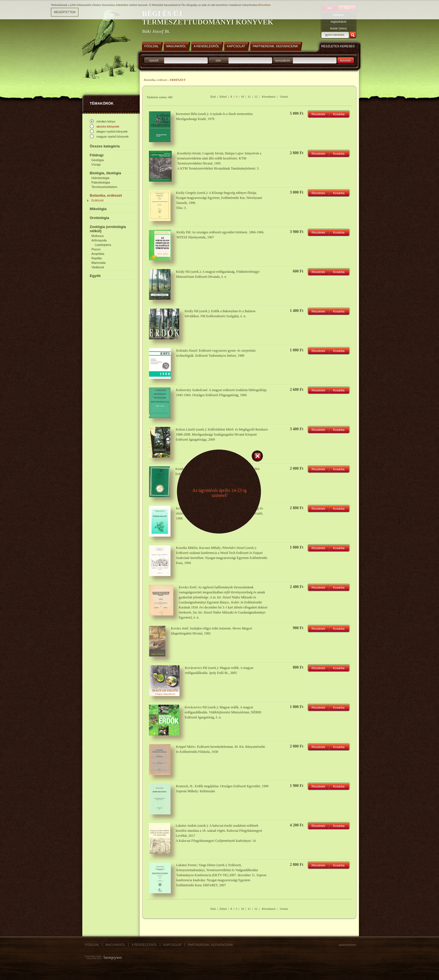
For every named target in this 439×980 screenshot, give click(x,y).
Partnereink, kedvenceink (211, 945)
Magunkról (115, 945)
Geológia (98, 160)
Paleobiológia (101, 182)
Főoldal (92, 945)
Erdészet (98, 200)
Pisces (96, 249)
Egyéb (95, 276)
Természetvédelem (104, 187)
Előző (223, 97)
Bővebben (264, 5)
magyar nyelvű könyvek (113, 137)
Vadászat (98, 267)
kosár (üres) (339, 28)
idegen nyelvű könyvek (112, 131)
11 (249, 97)
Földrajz (97, 155)
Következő (269, 97)
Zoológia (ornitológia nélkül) (108, 229)
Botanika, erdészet (106, 195)
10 (243, 97)
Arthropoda (99, 240)
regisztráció (338, 22)
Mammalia (99, 263)
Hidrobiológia (101, 178)
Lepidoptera (103, 245)
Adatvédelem (348, 945)
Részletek (318, 114)
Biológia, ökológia (106, 173)
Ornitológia (100, 218)
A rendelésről (144, 945)
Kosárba (339, 114)
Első (213, 97)
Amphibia (98, 254)
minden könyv (106, 121)
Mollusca (98, 236)
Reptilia (97, 258)
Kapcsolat (172, 945)
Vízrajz (96, 164)
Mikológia (98, 209)
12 (256, 97)
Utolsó (284, 97)
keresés (346, 60)
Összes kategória (105, 146)
